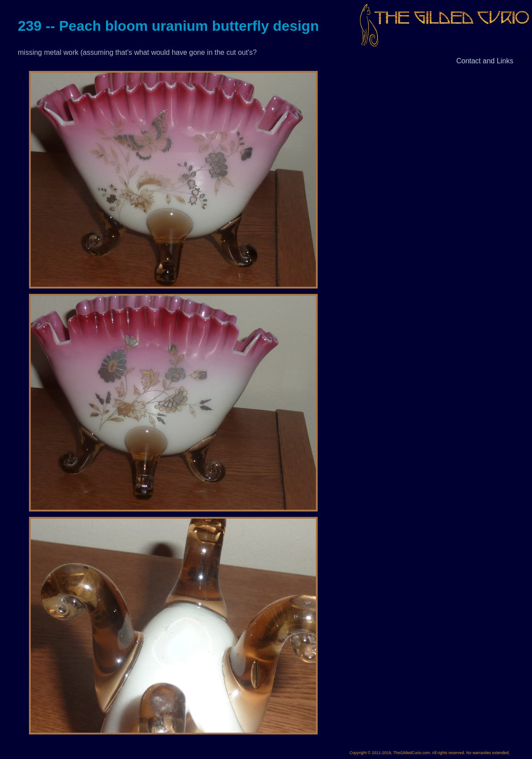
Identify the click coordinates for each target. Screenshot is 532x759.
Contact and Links (485, 61)
